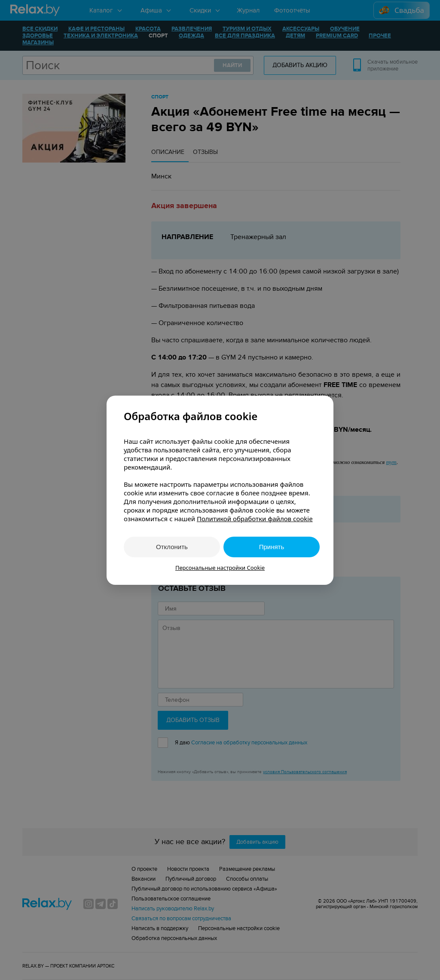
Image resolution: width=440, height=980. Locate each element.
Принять (272, 547)
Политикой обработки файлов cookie (255, 519)
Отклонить (172, 547)
